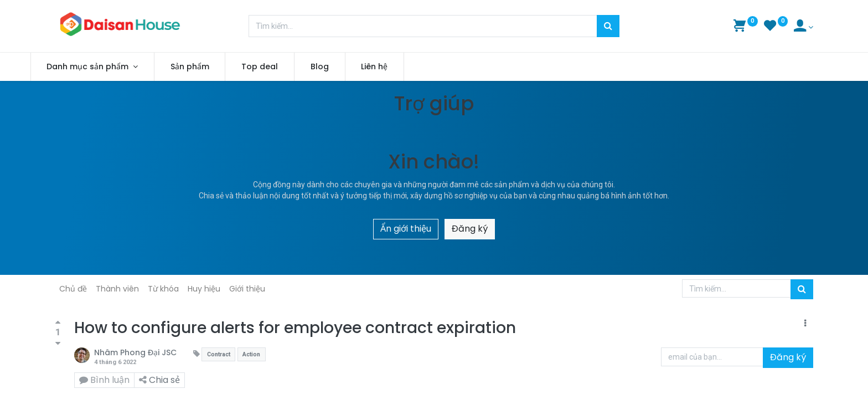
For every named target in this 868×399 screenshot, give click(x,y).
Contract (219, 354)
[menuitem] (214, 67)
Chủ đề (73, 289)
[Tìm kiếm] (608, 26)
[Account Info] (804, 27)
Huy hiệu (204, 289)
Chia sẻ (159, 380)
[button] (805, 324)
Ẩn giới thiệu (406, 229)
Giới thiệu (247, 289)
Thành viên (117, 289)
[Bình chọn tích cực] (58, 323)
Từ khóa (163, 289)
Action (251, 354)
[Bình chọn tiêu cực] (58, 343)
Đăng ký (470, 229)
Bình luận (104, 380)
